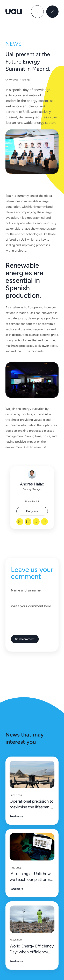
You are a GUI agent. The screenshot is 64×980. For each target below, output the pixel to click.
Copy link (32, 511)
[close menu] (52, 12)
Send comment (25, 639)
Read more (16, 816)
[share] (37, 12)
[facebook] (36, 522)
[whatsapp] (44, 522)
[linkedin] (20, 522)
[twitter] (28, 522)
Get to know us (35, 447)
